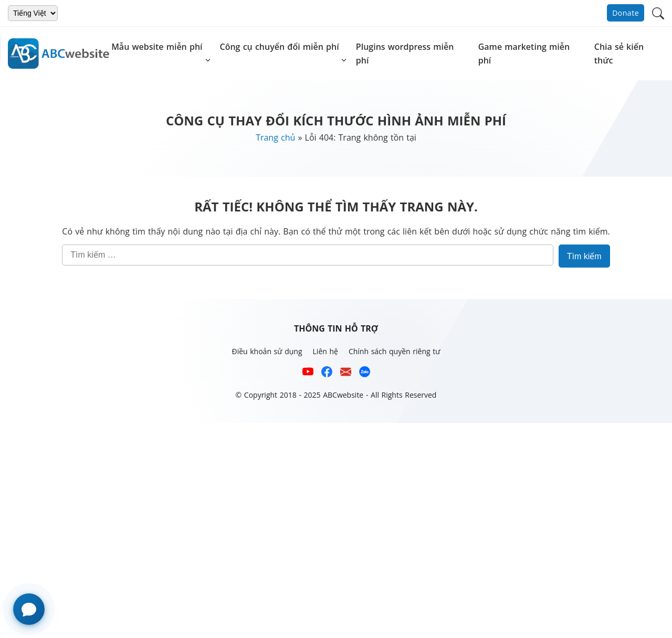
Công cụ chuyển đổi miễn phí (280, 47)
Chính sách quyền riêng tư (395, 351)
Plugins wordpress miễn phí (405, 54)
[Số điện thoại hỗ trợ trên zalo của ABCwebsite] (365, 373)
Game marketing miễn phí (524, 54)
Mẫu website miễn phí (157, 47)
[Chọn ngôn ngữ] (33, 13)
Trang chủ (275, 137)
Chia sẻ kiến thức (619, 54)
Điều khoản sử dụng (267, 351)
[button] (658, 12)
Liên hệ (325, 351)
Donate (626, 13)
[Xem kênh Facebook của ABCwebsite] (327, 373)
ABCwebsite (343, 395)
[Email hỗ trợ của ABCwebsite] (346, 373)
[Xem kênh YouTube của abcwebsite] (308, 373)
